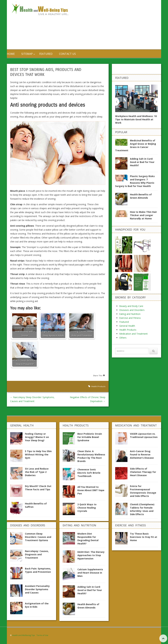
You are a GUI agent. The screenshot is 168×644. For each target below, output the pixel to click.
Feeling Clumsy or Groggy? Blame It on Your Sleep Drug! (37, 437)
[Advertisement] (115, 25)
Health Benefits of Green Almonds (141, 196)
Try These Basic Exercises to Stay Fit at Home (144, 537)
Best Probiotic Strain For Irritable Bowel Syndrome (90, 437)
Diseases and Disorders (132, 310)
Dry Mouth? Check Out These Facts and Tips (38, 488)
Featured (46, 54)
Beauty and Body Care (131, 306)
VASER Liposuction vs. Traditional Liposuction (144, 435)
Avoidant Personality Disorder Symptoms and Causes (37, 589)
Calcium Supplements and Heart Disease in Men (90, 573)
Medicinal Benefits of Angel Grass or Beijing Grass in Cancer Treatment (136, 145)
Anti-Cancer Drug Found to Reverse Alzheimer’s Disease (142, 454)
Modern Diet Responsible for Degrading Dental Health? (88, 539)
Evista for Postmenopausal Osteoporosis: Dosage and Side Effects (143, 491)
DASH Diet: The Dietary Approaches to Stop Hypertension (91, 555)
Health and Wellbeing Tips (24, 635)
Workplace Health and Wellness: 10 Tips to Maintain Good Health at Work (136, 119)
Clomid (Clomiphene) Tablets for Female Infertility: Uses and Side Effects (142, 509)
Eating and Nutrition (130, 314)
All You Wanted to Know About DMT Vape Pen (91, 490)
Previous (117, 102)
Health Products (98, 386)
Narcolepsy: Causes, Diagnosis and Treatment (37, 554)
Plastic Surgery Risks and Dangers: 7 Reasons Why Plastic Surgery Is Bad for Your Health (135, 181)
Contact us (67, 54)
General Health (127, 326)
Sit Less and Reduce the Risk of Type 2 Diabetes (37, 472)
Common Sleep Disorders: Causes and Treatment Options (38, 537)
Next (156, 102)
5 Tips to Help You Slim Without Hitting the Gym (38, 454)
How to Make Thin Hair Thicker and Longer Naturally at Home (143, 215)
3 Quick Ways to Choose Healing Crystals (87, 508)
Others (123, 337)
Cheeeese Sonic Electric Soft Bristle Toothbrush (89, 473)
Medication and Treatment (133, 334)
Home (11, 54)
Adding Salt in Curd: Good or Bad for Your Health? (142, 162)
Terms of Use (42, 635)
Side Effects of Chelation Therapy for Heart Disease (143, 472)
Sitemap (27, 54)
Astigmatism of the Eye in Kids (37, 605)
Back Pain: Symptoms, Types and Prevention (38, 570)
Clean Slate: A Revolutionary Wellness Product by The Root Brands (91, 456)
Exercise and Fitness (130, 318)
